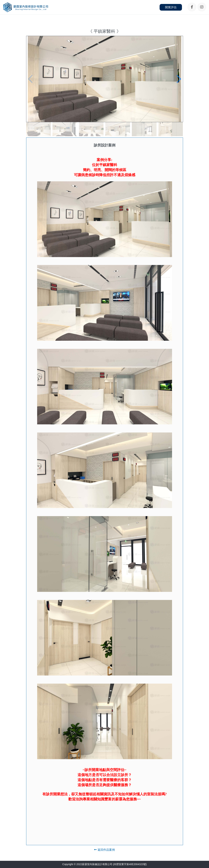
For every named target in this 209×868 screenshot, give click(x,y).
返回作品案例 (104, 850)
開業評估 (171, 7)
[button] (179, 79)
